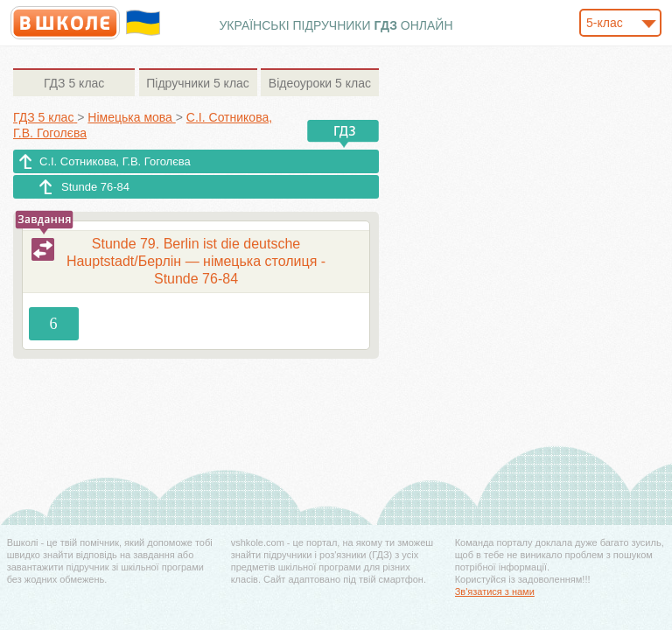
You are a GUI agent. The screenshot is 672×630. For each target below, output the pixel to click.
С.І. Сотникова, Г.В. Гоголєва (115, 161)
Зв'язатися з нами (495, 591)
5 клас (74, 83)
